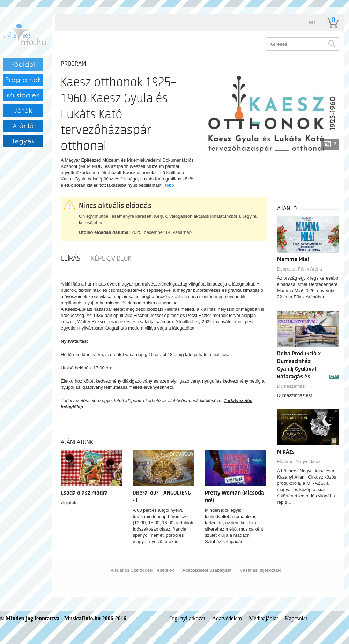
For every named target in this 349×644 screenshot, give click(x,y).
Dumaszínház (291, 386)
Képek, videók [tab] (111, 259)
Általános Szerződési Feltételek (142, 570)
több (169, 185)
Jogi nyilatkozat (187, 618)
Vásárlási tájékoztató (261, 570)
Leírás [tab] (71, 259)
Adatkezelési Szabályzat (207, 570)
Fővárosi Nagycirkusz (299, 462)
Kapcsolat (296, 618)
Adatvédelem (227, 618)
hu (312, 23)
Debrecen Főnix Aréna (300, 269)
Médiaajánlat (263, 618)
